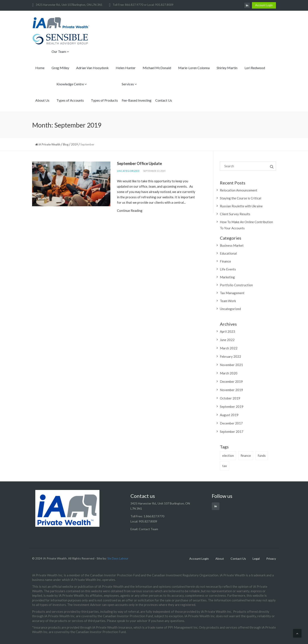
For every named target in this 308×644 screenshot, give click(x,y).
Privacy (271, 559)
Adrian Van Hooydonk (92, 68)
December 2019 (231, 381)
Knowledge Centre (72, 84)
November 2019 (231, 390)
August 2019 (229, 415)
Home (40, 68)
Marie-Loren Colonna (194, 68)
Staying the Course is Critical (241, 198)
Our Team (60, 51)
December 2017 (231, 423)
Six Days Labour (118, 558)
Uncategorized (128, 171)
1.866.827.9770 (154, 516)
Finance (225, 261)
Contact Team (148, 529)
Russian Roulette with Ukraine (241, 206)
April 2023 (227, 331)
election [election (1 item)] (228, 456)
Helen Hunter (126, 68)
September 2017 (232, 432)
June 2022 (227, 340)
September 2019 (232, 407)
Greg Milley (60, 68)
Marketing (227, 277)
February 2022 (230, 356)
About (220, 559)
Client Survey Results (235, 214)
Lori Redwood (255, 68)
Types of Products (104, 100)
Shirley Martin (227, 68)
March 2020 (229, 373)
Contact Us (164, 100)
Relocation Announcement (239, 190)
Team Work (228, 301)
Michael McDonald (157, 68)
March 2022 (229, 348)
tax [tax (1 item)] (225, 466)
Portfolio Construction (236, 285)
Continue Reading (130, 211)
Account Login (264, 5)
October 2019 (230, 398)
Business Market (232, 245)
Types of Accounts (70, 100)
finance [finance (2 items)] (246, 456)
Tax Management (232, 293)
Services (129, 84)
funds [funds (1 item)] (262, 456)
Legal (256, 559)
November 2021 (231, 365)
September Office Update (139, 163)
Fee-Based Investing (137, 100)
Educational (228, 253)
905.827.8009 (148, 521)
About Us (42, 100)
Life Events (228, 269)
